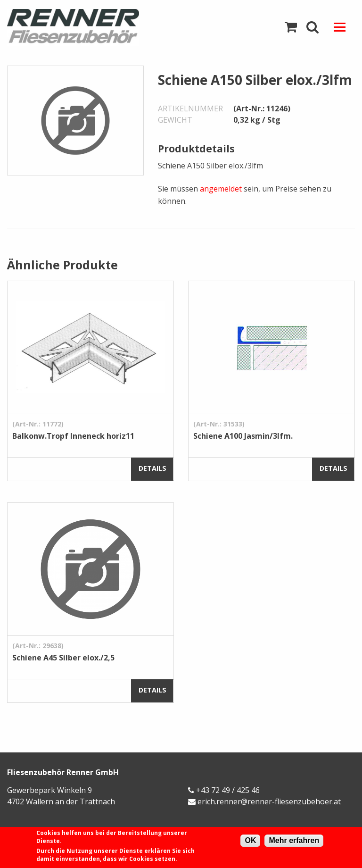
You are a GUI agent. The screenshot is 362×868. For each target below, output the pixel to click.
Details (152, 468)
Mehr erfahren (294, 840)
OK (250, 840)
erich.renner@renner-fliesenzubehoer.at (269, 801)
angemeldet (221, 189)
